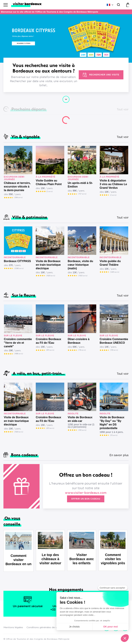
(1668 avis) (19, 354)
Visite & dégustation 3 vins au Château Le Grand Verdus (113, 184)
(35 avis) (114, 435)
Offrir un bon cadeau (86, 499)
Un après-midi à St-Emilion (80, 185)
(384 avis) (18, 198)
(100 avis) (82, 430)
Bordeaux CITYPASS (17, 261)
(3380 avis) (19, 268)
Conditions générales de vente (44, 627)
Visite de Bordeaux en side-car (80, 419)
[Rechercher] (118, 5)
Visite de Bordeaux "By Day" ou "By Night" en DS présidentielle (112, 423)
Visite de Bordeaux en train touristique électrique (48, 265)
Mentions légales (13, 627)
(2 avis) (49, 191)
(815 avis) (50, 350)
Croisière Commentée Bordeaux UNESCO (114, 341)
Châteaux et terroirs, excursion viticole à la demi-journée (17, 187)
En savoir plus (119, 455)
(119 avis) (82, 350)
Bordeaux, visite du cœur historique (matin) (80, 265)
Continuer (66, 99)
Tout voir (123, 137)
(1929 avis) (51, 276)
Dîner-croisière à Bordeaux (79, 341)
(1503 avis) (83, 276)
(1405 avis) (115, 272)
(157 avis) (82, 194)
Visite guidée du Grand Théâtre (110, 263)
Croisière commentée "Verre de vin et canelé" (18, 343)
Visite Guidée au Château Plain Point (49, 182)
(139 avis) (114, 350)
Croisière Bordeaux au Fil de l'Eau (48, 341)
